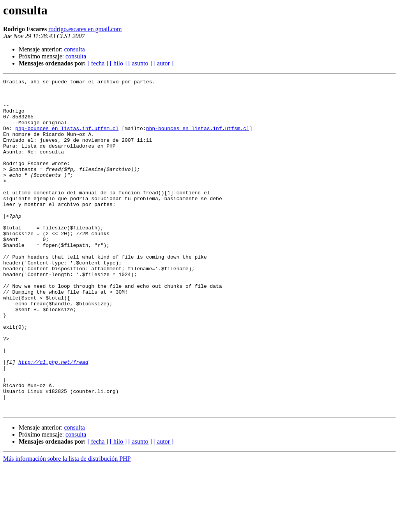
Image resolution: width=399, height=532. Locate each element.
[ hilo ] (118, 63)
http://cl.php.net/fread (53, 419)
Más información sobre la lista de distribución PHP (67, 525)
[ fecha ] (98, 63)
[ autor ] (164, 63)
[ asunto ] (140, 63)
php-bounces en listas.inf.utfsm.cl (67, 139)
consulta (74, 49)
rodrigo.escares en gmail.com (85, 29)
